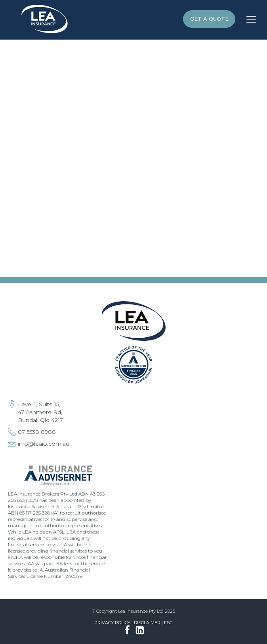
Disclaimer (147, 623)
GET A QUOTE (209, 19)
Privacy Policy (112, 623)
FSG (168, 623)
